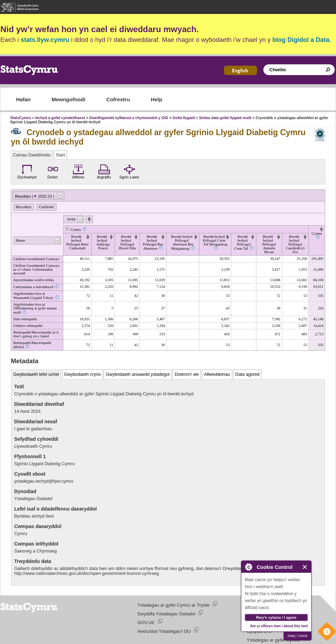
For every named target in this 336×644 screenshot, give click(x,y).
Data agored (247, 374)
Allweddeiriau (217, 374)
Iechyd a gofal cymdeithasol (60, 118)
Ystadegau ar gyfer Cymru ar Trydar (173, 605)
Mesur (20, 240)
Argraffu (104, 171)
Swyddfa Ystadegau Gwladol (166, 614)
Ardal (71, 219)
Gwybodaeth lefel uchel (36, 374)
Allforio (78, 171)
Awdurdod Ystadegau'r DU (164, 631)
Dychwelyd (27, 171)
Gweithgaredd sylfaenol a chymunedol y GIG (129, 118)
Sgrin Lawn (129, 171)
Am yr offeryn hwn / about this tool (279, 626)
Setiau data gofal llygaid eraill (225, 118)
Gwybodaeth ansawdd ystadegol (138, 374)
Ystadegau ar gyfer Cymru (273, 640)
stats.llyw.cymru (45, 40)
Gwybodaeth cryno (83, 374)
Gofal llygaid (184, 118)
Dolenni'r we (187, 374)
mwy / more (298, 636)
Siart (60, 155)
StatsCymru (21, 118)
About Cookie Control (248, 567)
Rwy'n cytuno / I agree (276, 617)
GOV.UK (146, 623)
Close (305, 567)
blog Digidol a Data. (302, 40)
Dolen (53, 171)
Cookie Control (325, 633)
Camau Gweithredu (32, 155)
